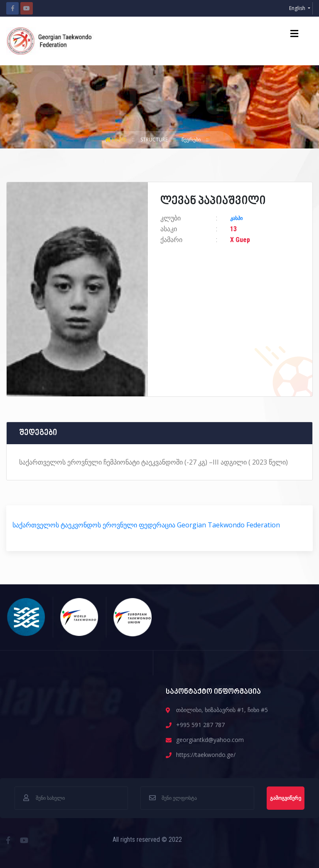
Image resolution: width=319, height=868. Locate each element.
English (298, 8)
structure (155, 140)
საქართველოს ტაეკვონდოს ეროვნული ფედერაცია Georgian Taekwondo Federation (146, 525)
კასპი (236, 218)
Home (117, 140)
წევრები (192, 140)
